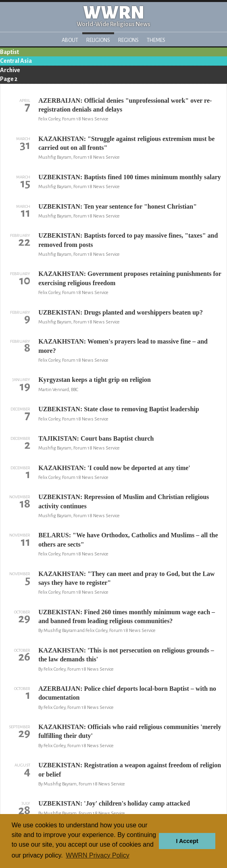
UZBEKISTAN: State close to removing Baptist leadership (119, 409)
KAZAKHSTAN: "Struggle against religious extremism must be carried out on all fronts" (126, 143)
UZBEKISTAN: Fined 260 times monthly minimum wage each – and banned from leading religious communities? (127, 616)
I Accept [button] (187, 841)
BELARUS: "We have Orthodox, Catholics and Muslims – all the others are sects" (128, 540)
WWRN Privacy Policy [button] (97, 855)
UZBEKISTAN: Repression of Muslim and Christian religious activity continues (124, 501)
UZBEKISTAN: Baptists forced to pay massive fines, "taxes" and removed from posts (128, 240)
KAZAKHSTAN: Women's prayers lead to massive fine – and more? (123, 346)
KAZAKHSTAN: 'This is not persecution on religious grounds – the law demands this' (126, 655)
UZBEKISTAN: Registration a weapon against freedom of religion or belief (130, 770)
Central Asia (16, 61)
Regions (128, 40)
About (70, 40)
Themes (156, 40)
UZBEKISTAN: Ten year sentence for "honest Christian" (118, 206)
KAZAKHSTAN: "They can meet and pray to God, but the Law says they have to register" (127, 578)
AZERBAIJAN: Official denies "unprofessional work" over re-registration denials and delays (125, 105)
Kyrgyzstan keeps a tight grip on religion (95, 380)
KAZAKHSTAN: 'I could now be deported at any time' (114, 468)
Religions (98, 40)
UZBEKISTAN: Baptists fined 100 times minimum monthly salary (130, 177)
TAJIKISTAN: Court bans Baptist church (96, 438)
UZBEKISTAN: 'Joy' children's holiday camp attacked (114, 803)
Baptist (9, 52)
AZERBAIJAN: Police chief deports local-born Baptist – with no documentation (127, 693)
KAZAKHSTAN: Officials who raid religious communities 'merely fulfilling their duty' (130, 731)
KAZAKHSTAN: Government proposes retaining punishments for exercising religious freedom (130, 278)
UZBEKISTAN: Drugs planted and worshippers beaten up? (121, 312)
